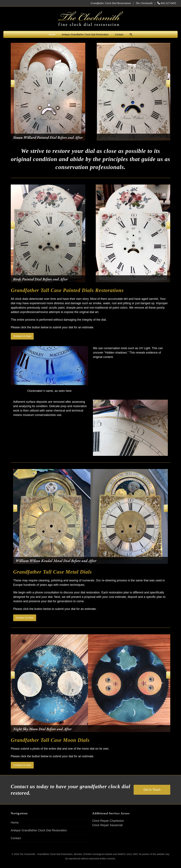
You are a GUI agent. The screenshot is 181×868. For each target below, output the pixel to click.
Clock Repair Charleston (108, 825)
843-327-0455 (168, 3)
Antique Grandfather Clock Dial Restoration (39, 834)
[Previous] (14, 84)
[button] (131, 34)
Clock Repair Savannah (108, 829)
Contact (16, 842)
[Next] (167, 84)
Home (15, 826)
